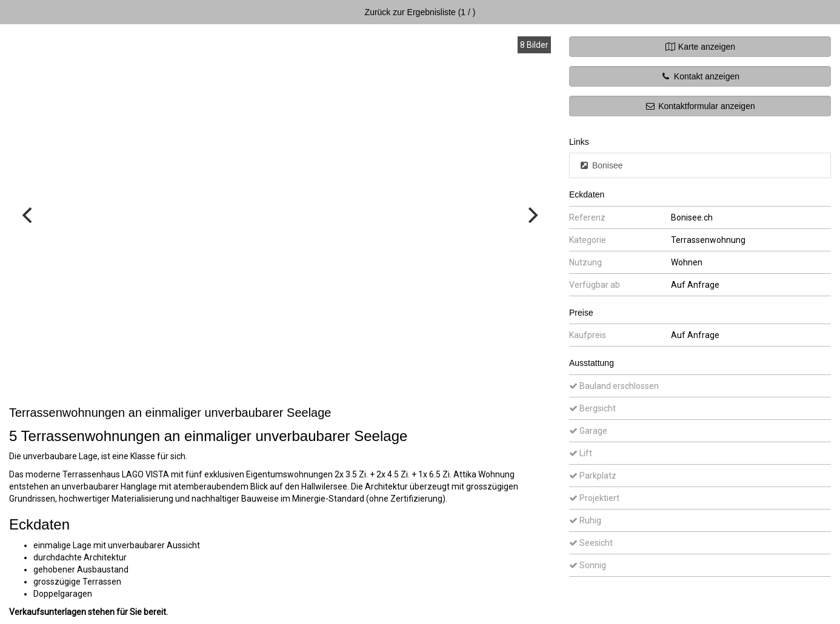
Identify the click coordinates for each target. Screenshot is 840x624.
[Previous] (28, 215)
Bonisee (601, 165)
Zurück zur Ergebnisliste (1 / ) (420, 12)
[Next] (532, 215)
